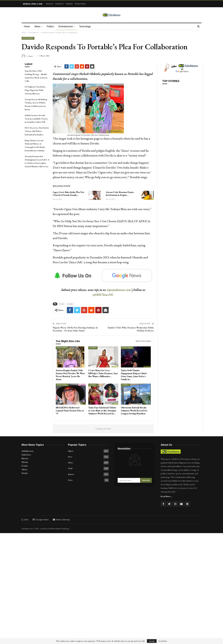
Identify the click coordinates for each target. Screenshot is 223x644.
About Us (49, 4)
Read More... (166, 496)
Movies (25, 462)
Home (27, 26)
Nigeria (71, 451)
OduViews (26, 455)
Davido (62, 304)
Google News (41, 520)
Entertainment (67, 26)
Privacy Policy (80, 4)
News (38, 26)
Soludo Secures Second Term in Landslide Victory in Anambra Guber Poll (36, 119)
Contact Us (59, 4)
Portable (70, 304)
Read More (163, 641)
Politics (51, 26)
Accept (152, 641)
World (25, 473)
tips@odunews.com (119, 290)
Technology (87, 26)
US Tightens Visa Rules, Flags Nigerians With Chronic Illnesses (35, 90)
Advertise (69, 4)
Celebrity (93, 348)
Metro (70, 480)
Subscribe (146, 480)
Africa (25, 470)
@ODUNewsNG (103, 295)
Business (71, 474)
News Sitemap (61, 520)
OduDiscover (28, 451)
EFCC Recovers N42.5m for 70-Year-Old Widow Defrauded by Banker (37, 131)
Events (25, 466)
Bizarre (25, 458)
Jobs (25, 520)
